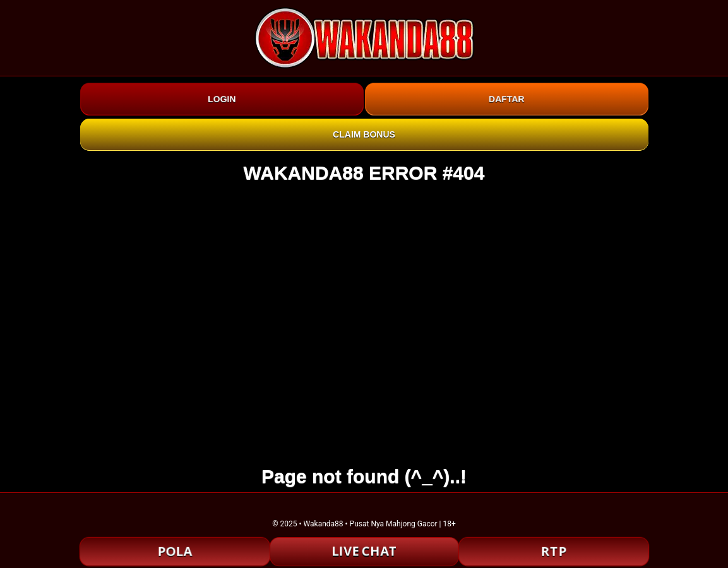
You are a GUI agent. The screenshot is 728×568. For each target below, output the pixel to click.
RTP (554, 551)
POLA (174, 551)
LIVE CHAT (364, 551)
